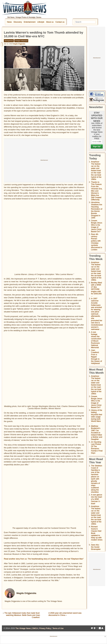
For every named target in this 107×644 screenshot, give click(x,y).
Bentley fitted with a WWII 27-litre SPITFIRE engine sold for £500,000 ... (96, 289)
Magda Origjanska (19, 44)
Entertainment (30, 22)
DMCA (35, 628)
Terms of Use (58, 628)
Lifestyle (41, 22)
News (9, 22)
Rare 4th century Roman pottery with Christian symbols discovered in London (97, 242)
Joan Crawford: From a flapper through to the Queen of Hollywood (96, 357)
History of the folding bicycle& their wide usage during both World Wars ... (97, 417)
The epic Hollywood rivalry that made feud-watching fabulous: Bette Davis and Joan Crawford (22, 615)
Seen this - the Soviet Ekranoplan (96, 547)
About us (50, 22)
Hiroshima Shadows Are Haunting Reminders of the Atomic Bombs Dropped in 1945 (97, 210)
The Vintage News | (24, 628)
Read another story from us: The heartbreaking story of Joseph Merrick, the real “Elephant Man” (44, 559)
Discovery (18, 22)
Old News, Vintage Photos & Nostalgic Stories (24, 17)
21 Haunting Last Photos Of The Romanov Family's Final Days (97, 447)
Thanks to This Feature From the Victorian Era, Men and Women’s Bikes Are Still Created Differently (97, 191)
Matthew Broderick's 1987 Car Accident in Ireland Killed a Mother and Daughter (97, 433)
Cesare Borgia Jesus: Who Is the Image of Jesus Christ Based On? (97, 226)
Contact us (60, 22)
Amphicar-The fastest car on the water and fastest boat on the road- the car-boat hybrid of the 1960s (96, 170)
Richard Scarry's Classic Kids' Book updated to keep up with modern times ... (97, 534)
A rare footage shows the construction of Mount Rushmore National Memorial (96, 340)
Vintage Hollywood (21, 41)
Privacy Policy (45, 628)
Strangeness (9, 41)
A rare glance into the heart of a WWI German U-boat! (97, 499)
